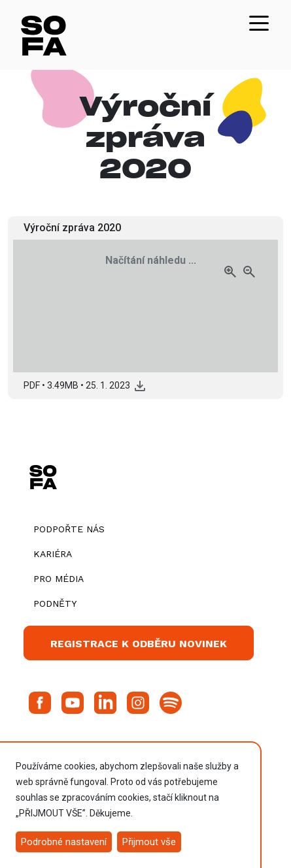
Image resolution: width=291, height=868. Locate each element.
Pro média (59, 579)
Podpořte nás (69, 529)
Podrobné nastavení (64, 842)
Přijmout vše (149, 842)
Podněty (55, 603)
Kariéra (53, 554)
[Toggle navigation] (259, 22)
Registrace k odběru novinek (139, 644)
